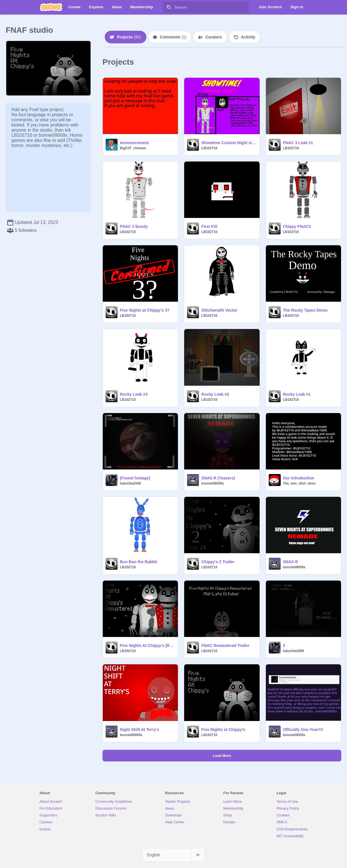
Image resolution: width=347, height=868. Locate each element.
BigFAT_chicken (133, 148)
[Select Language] (174, 855)
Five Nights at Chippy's (223, 730)
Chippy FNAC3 (297, 226)
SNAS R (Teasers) (218, 478)
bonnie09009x (212, 483)
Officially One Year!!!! (303, 730)
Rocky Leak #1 (297, 394)
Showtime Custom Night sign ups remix (229, 143)
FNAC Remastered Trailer (225, 646)
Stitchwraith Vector (219, 310)
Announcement (134, 143)
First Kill (209, 226)
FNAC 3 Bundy (134, 226)
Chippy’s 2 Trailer (218, 562)
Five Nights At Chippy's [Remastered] (147, 646)
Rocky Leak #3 (134, 394)
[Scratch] (51, 7)
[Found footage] (135, 478)
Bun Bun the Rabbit (138, 562)
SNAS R (290, 562)
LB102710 (209, 148)
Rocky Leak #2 (215, 394)
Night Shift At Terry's (139, 730)
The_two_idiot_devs (299, 483)
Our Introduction (299, 478)
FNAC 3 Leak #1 (298, 143)
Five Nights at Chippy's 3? (145, 310)
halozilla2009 (130, 483)
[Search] (169, 7)
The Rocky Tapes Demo (305, 310)
